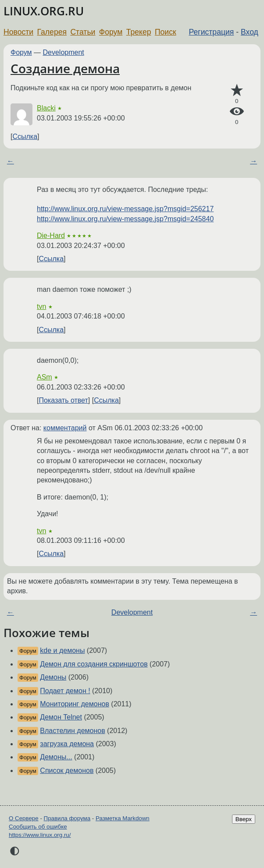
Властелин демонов (72, 731)
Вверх (244, 819)
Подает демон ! (65, 691)
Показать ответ (63, 400)
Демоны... (56, 757)
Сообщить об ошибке (38, 827)
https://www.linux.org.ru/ (40, 835)
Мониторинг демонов (75, 704)
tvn (41, 306)
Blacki (46, 108)
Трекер (139, 32)
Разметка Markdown (123, 818)
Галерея (52, 32)
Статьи (83, 32)
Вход (250, 32)
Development (64, 52)
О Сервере (24, 818)
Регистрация (212, 32)
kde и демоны (62, 650)
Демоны (53, 677)
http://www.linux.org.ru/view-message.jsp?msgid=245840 (125, 219)
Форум (111, 32)
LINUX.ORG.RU (44, 11)
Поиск (166, 32)
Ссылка (25, 136)
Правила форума (67, 818)
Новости (18, 32)
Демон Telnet (61, 717)
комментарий (65, 428)
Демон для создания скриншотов (94, 664)
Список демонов (67, 771)
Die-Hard (51, 236)
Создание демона (65, 68)
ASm (45, 377)
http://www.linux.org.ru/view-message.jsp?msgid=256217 (125, 209)
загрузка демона (67, 744)
